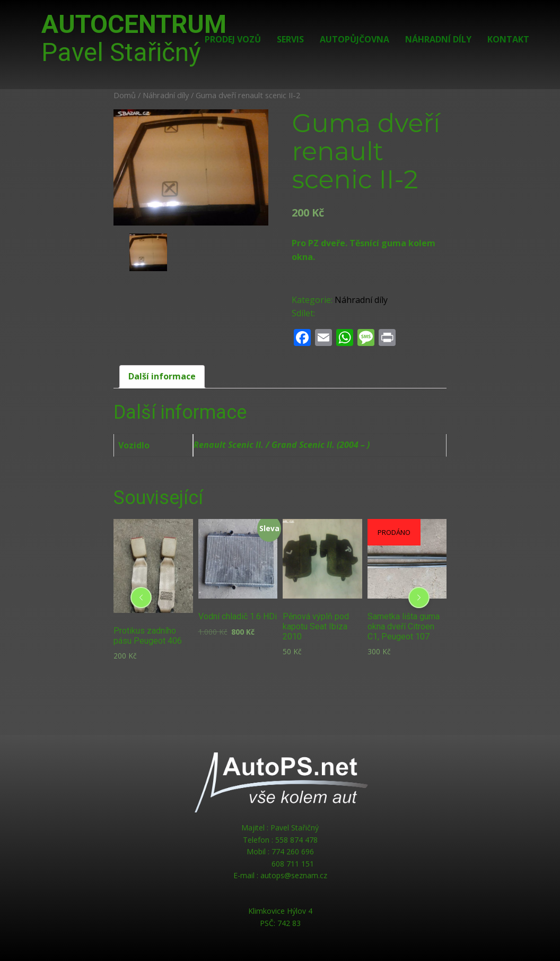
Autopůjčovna (355, 39)
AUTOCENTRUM (134, 38)
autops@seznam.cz (294, 875)
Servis (290, 39)
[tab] (162, 377)
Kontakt (508, 39)
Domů (125, 95)
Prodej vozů (233, 39)
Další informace (162, 376)
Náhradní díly (438, 39)
